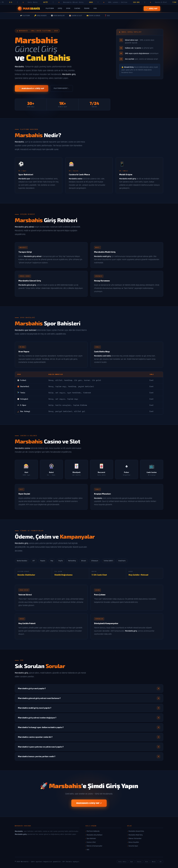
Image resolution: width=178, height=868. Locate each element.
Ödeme (87, 8)
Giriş (60, 8)
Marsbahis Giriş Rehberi (95, 835)
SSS (95, 8)
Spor (68, 8)
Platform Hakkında (93, 831)
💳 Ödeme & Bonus (93, 16)
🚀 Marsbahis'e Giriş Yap (32, 88)
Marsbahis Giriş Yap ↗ (89, 803)
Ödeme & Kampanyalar (94, 846)
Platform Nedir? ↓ (61, 88)
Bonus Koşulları (134, 842)
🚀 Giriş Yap (152, 9)
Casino (77, 8)
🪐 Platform (25, 16)
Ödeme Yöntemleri (135, 839)
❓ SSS (107, 16)
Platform (50, 8)
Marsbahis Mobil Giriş (136, 835)
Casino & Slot (91, 842)
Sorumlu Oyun (133, 846)
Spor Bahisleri (91, 839)
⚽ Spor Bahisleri (58, 16)
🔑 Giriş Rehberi (40, 16)
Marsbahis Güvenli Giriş (136, 831)
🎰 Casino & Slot (76, 16)
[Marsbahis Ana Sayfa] (29, 9)
